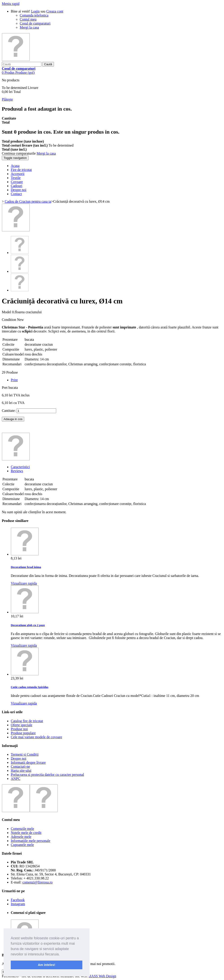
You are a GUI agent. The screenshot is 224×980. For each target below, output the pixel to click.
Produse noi (19, 729)
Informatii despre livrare (28, 762)
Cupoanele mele (22, 845)
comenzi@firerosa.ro (37, 882)
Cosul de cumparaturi (35, 23)
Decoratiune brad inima (26, 567)
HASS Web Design (102, 976)
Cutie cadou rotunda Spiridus (30, 687)
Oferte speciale (21, 725)
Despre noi (19, 758)
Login (35, 11)
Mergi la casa (29, 27)
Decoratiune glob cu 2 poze (28, 625)
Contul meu (28, 19)
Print (14, 380)
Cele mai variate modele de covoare (36, 737)
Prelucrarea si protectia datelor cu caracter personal (47, 775)
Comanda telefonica (34, 15)
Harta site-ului (21, 771)
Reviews (17, 471)
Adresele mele (21, 837)
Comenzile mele (22, 829)
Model (7, 312)
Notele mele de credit (26, 833)
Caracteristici (20, 467)
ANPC (16, 779)
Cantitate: (9, 411)
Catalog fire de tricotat (27, 721)
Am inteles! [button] (47, 965)
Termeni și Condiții (25, 754)
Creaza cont (55, 11)
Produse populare (23, 733)
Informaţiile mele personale (31, 841)
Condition (9, 320)
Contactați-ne (20, 767)
